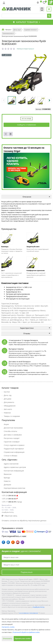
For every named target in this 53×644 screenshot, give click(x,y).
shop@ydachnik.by (38, 607)
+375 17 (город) (12, 502)
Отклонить (7, 638)
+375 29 (10, 495)
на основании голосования (29, 613)
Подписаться (27, 572)
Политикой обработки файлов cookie (26, 632)
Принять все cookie (23, 638)
